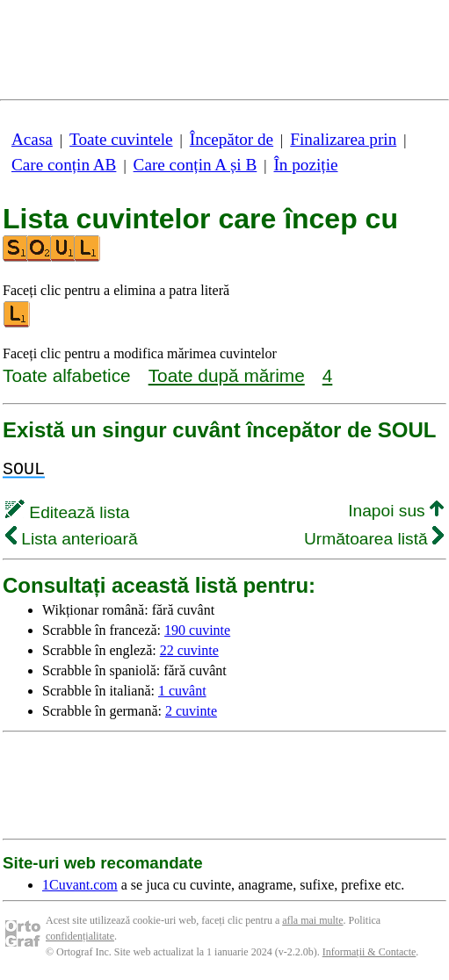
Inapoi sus (396, 511)
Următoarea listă (374, 539)
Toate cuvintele (121, 139)
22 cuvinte (189, 650)
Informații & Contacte (369, 952)
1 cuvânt (182, 691)
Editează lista (67, 512)
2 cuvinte (191, 711)
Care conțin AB (64, 165)
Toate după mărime (227, 375)
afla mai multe (312, 920)
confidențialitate (80, 936)
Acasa (32, 139)
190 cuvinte (197, 630)
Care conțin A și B (196, 165)
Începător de (232, 139)
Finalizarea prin (343, 139)
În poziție (305, 165)
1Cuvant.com (80, 885)
